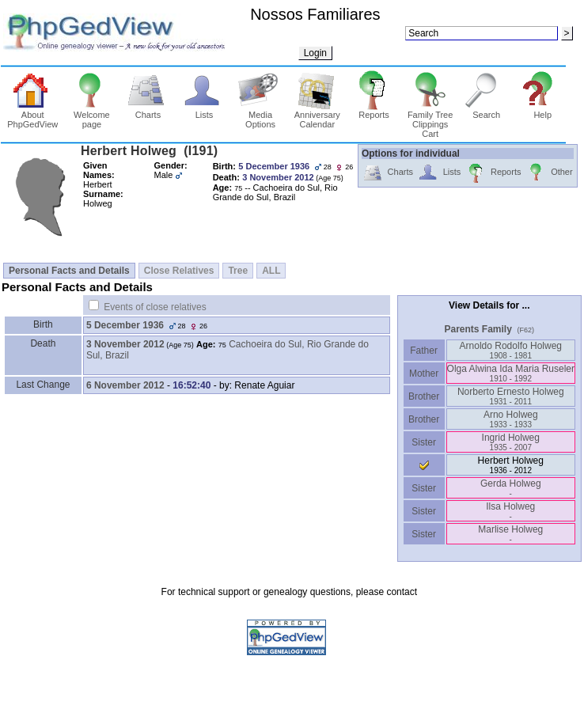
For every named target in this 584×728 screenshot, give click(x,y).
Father (424, 351)
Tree (238, 271)
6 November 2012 (125, 385)
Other (549, 173)
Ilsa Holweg (510, 511)
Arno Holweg (511, 419)
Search (486, 111)
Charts (148, 111)
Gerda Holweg (511, 488)
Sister (424, 442)
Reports (374, 111)
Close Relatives (179, 271)
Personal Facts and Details (69, 271)
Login (315, 53)
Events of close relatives (155, 307)
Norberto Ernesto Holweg (511, 396)
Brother (424, 396)
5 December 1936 (125, 325)
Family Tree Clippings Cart (430, 120)
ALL (271, 271)
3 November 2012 (125, 344)
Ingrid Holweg (511, 442)
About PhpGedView (32, 116)
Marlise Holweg (510, 534)
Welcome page (92, 116)
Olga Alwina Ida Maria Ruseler (511, 373)
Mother (424, 373)
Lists (205, 111)
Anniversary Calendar (317, 116)
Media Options (261, 116)
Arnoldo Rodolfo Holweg (511, 350)
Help (542, 111)
